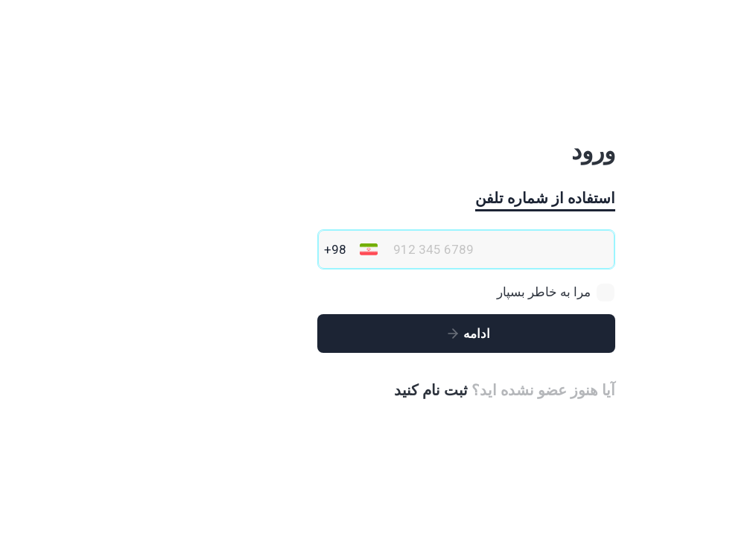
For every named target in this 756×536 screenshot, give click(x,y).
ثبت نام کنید (343, 390)
